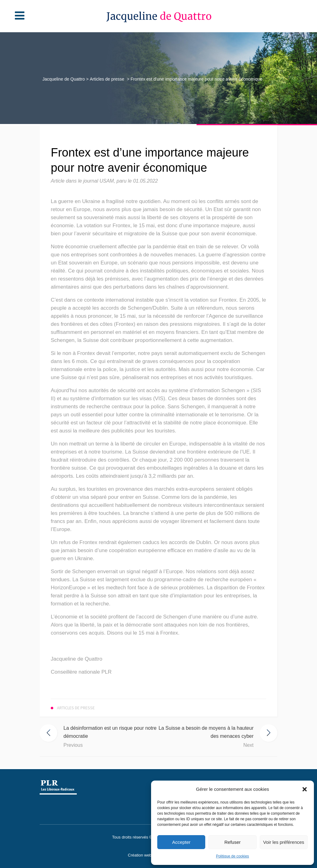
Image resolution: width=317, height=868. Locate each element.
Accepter (181, 842)
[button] (305, 789)
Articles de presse (106, 79)
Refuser (233, 842)
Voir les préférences (284, 842)
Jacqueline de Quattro (63, 79)
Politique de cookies (233, 856)
